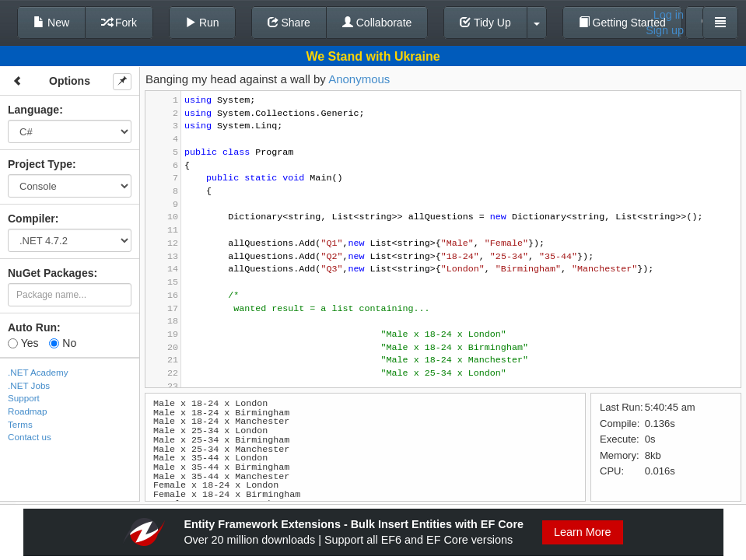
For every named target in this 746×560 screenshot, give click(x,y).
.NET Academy (38, 372)
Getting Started (622, 23)
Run (202, 23)
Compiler (32, 219)
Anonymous (359, 79)
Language (33, 110)
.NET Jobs (29, 385)
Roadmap (28, 411)
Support (24, 398)
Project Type (40, 164)
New (51, 23)
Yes (23, 343)
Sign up (665, 30)
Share (289, 23)
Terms (20, 424)
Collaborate (377, 23)
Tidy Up (485, 23)
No (63, 343)
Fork (119, 23)
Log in (669, 15)
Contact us (30, 437)
